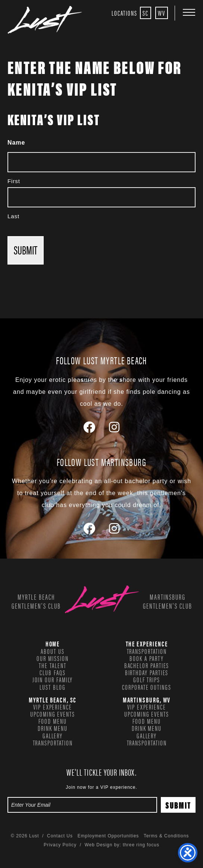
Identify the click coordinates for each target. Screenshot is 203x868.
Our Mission (52, 658)
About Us (52, 651)
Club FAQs (52, 672)
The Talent (52, 665)
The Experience (147, 643)
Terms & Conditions (166, 836)
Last (13, 216)
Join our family (53, 679)
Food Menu (52, 721)
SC (146, 13)
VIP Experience (53, 707)
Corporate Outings (147, 687)
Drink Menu (53, 728)
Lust (45, 20)
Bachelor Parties (147, 665)
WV (162, 13)
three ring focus (141, 845)
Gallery (53, 735)
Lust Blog (52, 687)
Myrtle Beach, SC (53, 699)
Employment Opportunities (108, 836)
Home (53, 643)
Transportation (147, 651)
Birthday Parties (147, 672)
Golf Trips (147, 679)
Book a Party (146, 658)
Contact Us (60, 836)
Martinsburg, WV (147, 699)
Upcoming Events (53, 714)
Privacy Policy (60, 845)
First (14, 181)
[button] (189, 12)
